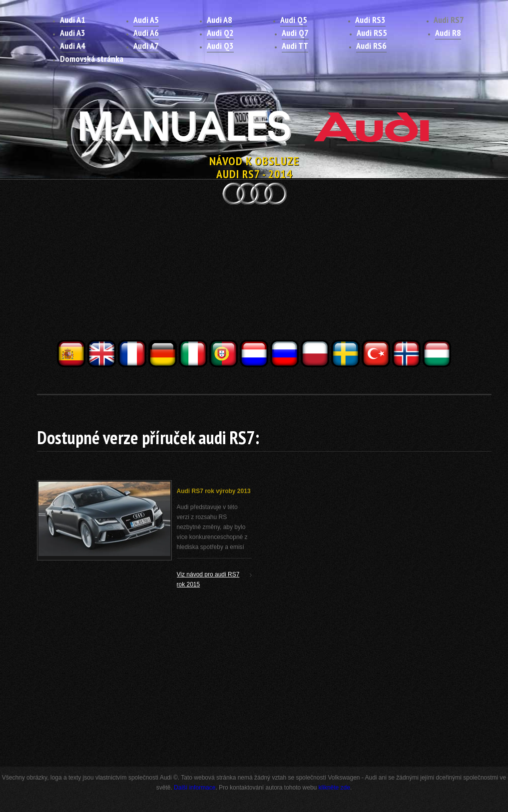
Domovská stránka (92, 59)
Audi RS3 (370, 20)
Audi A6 (146, 33)
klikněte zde (334, 788)
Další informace (195, 788)
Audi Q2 (220, 33)
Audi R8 (448, 33)
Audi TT (295, 46)
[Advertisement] (254, 269)
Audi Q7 (295, 33)
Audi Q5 (294, 20)
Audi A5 (146, 20)
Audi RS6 (371, 46)
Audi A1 (73, 20)
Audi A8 (220, 20)
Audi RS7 (449, 20)
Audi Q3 (220, 46)
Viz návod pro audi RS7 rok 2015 (208, 579)
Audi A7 (146, 46)
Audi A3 (73, 33)
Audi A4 (73, 46)
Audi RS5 (372, 33)
